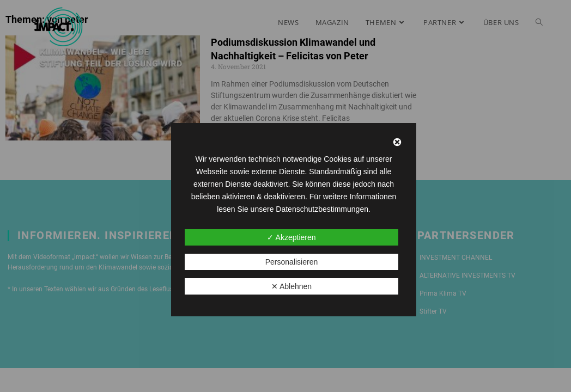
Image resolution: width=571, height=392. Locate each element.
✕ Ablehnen (291, 286)
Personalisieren (292, 262)
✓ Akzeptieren (291, 237)
